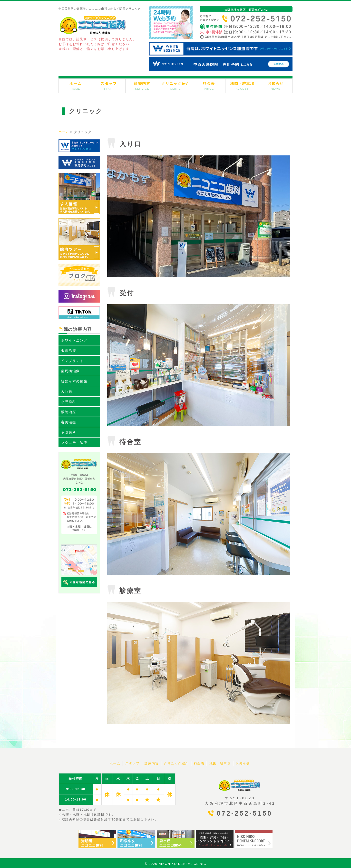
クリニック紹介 (175, 86)
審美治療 (68, 422)
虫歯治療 (68, 351)
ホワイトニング (74, 340)
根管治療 (68, 412)
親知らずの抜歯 (74, 381)
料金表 (209, 86)
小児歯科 (68, 402)
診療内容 (142, 86)
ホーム (76, 86)
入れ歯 (67, 391)
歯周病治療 (70, 371)
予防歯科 (68, 432)
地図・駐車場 (242, 86)
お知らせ (276, 86)
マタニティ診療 (74, 443)
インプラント (72, 361)
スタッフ (109, 86)
